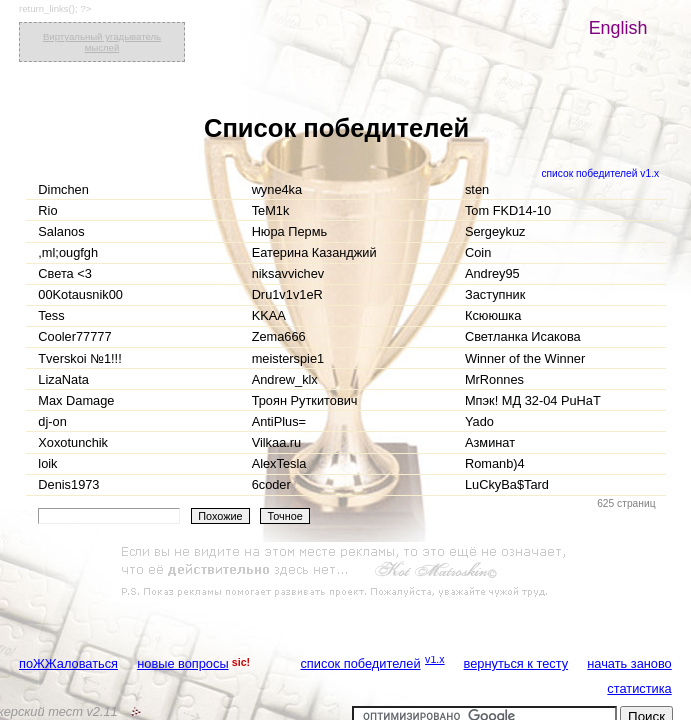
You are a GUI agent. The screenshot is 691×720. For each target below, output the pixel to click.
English (618, 28)
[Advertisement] (346, 572)
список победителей (360, 663)
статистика (639, 688)
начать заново (629, 663)
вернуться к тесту (516, 663)
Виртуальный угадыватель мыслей (102, 42)
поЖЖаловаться (68, 663)
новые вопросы (182, 663)
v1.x (435, 659)
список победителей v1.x (600, 173)
